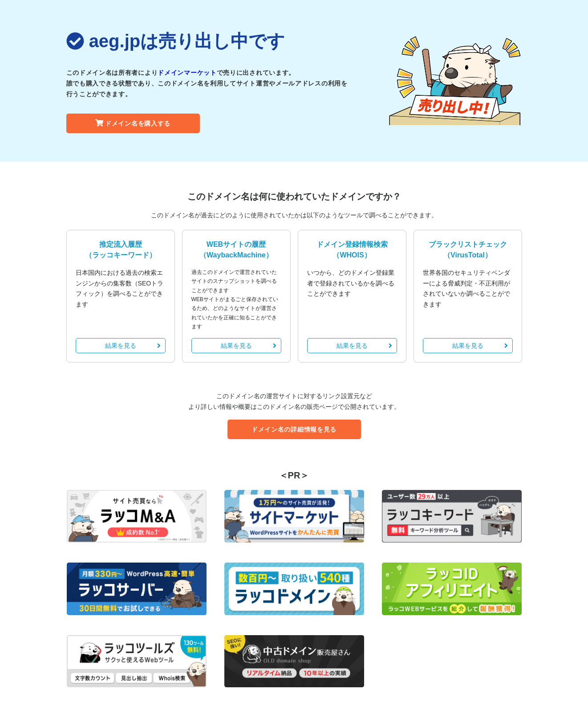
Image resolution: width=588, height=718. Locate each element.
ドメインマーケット (187, 73)
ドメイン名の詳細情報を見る (294, 429)
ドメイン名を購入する (133, 123)
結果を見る (133, 346)
